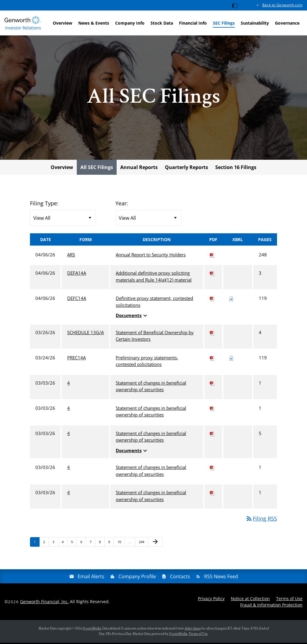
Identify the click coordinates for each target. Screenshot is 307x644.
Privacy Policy (211, 600)
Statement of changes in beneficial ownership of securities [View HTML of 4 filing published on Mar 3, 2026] (151, 387)
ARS (71, 256)
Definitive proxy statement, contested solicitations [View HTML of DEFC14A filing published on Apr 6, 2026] (154, 303)
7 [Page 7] (92, 544)
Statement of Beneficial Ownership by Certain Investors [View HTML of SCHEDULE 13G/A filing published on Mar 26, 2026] (155, 337)
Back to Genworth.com (282, 5)
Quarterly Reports (186, 168)
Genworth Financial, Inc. (44, 603)
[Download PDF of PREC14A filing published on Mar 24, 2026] (212, 359)
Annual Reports (139, 168)
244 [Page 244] (142, 544)
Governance (287, 23)
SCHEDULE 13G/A (85, 334)
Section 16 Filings (236, 168)
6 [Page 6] (83, 544)
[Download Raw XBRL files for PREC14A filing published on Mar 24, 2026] (231, 359)
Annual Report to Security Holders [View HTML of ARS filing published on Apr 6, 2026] (151, 256)
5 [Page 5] (74, 544)
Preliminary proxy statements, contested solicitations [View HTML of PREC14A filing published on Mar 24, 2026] (147, 362)
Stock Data (162, 23)
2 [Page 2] (46, 544)
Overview (63, 23)
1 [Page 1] (37, 544)
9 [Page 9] (111, 544)
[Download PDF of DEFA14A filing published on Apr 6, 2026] (212, 274)
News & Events (94, 23)
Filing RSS (261, 520)
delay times (193, 630)
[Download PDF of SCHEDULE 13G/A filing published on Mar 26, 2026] (212, 334)
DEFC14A (77, 300)
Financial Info (193, 23)
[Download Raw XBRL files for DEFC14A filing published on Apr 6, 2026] (231, 300)
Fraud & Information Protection (271, 606)
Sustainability (255, 23)
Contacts (180, 578)
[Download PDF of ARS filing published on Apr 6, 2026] (212, 256)
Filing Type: (44, 204)
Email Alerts (91, 578)
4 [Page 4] (64, 544)
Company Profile (137, 578)
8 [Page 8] (102, 544)
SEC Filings (224, 23)
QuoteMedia (92, 630)
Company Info (130, 23)
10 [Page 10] (121, 544)
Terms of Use (289, 600)
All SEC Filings (97, 168)
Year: (122, 204)
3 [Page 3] (55, 544)
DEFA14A (77, 274)
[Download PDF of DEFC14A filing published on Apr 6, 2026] (212, 300)
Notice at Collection (250, 600)
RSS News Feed (221, 578)
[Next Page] (155, 543)
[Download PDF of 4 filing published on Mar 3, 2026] (212, 384)
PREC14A (76, 359)
